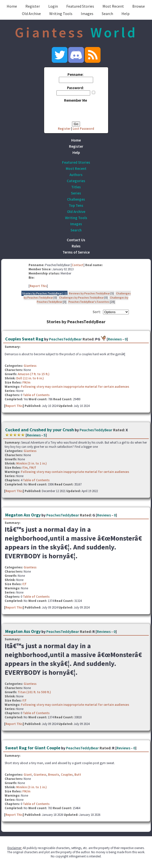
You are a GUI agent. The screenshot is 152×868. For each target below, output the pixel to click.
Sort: (97, 312)
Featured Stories (80, 6)
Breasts (54, 775)
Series (76, 193)
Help (126, 14)
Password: (76, 88)
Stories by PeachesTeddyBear (42, 293)
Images (87, 14)
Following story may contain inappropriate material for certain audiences (75, 387)
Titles (76, 187)
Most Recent (113, 6)
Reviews (115, 339)
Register (33, 6)
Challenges (76, 199)
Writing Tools (61, 14)
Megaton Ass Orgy (23, 515)
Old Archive (31, 14)
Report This (38, 286)
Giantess (30, 366)
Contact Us (76, 240)
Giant (28, 775)
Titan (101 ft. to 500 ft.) (34, 692)
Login (53, 6)
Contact (78, 265)
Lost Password (83, 129)
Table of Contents (36, 395)
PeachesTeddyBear (65, 339)
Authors (76, 175)
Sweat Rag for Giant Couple (33, 748)
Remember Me (76, 100)
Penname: (76, 74)
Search (107, 14)
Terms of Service (76, 252)
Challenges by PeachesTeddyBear (81, 297)
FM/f (33, 468)
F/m (25, 468)
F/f (24, 584)
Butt (78, 775)
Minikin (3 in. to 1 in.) (32, 463)
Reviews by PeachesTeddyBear (89, 293)
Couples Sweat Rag (24, 339)
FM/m (26, 382)
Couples (67, 775)
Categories (76, 181)
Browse (139, 6)
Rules (76, 246)
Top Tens (76, 205)
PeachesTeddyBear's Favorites (89, 302)
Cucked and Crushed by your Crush (40, 430)
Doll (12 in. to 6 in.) (30, 378)
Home (12, 6)
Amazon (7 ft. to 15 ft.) (34, 374)
